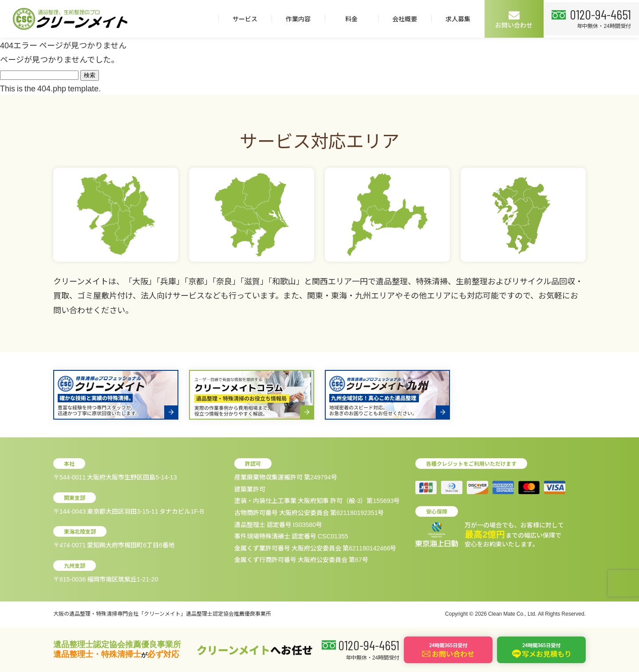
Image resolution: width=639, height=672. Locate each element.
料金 (347, 19)
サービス (241, 19)
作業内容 (294, 19)
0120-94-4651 (599, 14)
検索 (90, 75)
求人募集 (454, 19)
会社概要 (401, 19)
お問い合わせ (510, 19)
